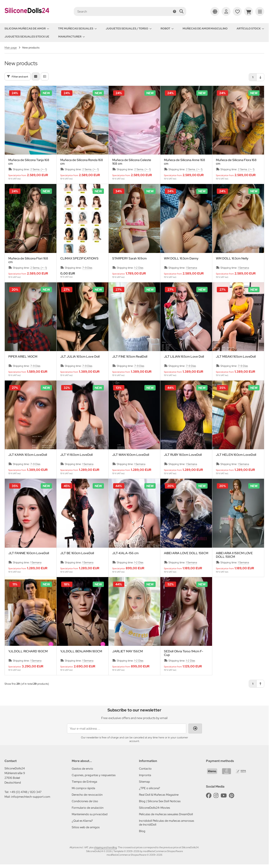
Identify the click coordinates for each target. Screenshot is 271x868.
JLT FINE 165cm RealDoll (130, 357)
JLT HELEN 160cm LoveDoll (236, 455)
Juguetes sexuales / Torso (129, 29)
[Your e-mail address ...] (127, 728)
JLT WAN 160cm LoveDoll (131, 455)
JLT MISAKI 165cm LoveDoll (236, 357)
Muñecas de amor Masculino (205, 29)
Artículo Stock (250, 29)
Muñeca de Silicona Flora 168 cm (236, 162)
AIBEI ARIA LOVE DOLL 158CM (186, 553)
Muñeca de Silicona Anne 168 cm (185, 162)
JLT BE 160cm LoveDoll (77, 553)
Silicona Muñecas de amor (27, 29)
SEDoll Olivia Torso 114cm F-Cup (184, 653)
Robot (167, 29)
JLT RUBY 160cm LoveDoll (183, 455)
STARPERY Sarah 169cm (129, 258)
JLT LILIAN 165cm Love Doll (184, 357)
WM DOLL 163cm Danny (181, 258)
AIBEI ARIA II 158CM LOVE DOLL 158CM (234, 555)
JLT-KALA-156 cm (125, 553)
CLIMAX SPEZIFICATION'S (79, 258)
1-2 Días (139, 268)
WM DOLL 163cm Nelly (232, 258)
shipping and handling (105, 847)
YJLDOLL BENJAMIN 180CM (81, 651)
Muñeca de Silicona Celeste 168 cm (132, 162)
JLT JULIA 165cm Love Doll (80, 357)
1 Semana (191, 268)
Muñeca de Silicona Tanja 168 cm (29, 162)
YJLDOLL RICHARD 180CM (28, 651)
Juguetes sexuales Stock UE (27, 37)
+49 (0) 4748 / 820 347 (26, 792)
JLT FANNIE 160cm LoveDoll (29, 553)
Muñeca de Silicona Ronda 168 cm (82, 162)
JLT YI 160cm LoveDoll (76, 455)
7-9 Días (87, 268)
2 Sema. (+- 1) (39, 169)
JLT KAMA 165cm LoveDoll (28, 455)
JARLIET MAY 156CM (128, 651)
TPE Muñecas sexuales (77, 29)
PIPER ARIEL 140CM (23, 357)
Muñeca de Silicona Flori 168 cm (28, 260)
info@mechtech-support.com (31, 797)
